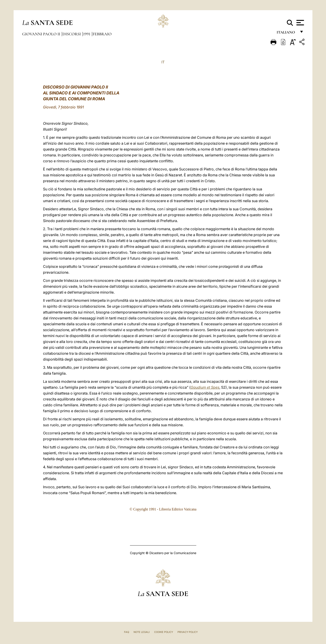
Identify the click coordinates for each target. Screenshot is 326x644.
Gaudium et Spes (205, 387)
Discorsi (72, 34)
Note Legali (142, 632)
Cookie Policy (164, 632)
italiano (287, 33)
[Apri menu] (300, 23)
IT (163, 62)
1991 (87, 34)
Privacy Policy (188, 632)
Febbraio (102, 34)
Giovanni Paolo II (42, 34)
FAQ (127, 632)
